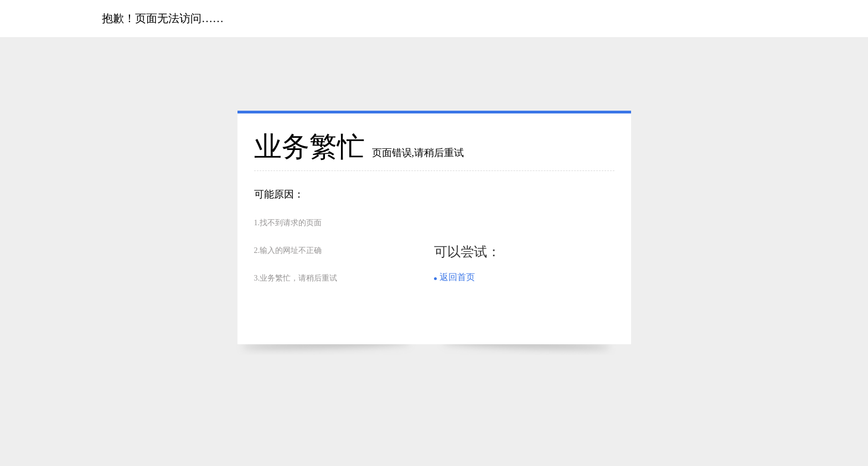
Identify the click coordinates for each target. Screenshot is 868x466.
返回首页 (457, 277)
